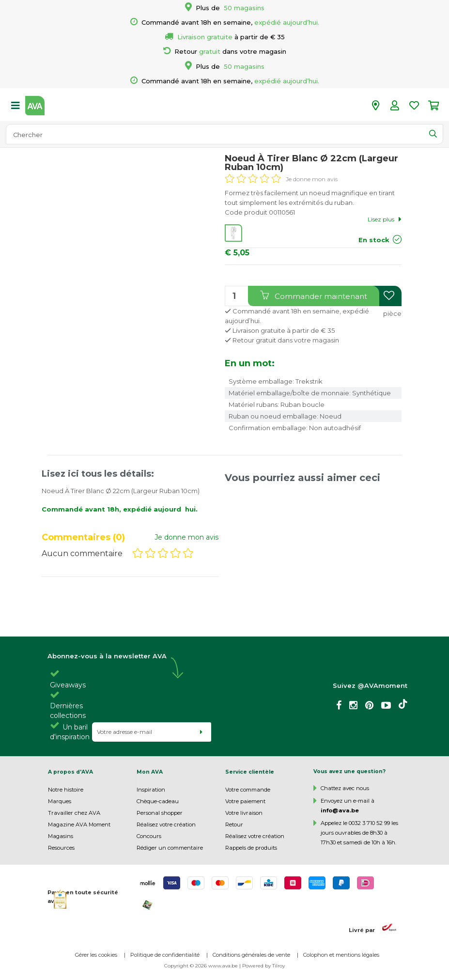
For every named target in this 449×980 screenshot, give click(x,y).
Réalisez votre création (166, 824)
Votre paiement (245, 801)
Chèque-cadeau (158, 801)
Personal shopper (160, 813)
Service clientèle (250, 772)
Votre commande (248, 790)
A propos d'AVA (70, 772)
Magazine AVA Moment (79, 824)
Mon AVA (150, 772)
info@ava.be (340, 810)
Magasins (61, 836)
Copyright (176, 966)
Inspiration (151, 790)
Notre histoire (66, 790)
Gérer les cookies (96, 955)
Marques (60, 801)
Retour (234, 824)
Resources (61, 848)
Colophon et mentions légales (341, 955)
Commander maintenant (314, 296)
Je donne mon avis (312, 179)
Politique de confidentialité (165, 955)
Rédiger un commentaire (170, 848)
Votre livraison (244, 813)
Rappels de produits (251, 848)
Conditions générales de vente (251, 955)
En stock (374, 240)
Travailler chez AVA (74, 813)
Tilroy (279, 966)
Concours (149, 836)
